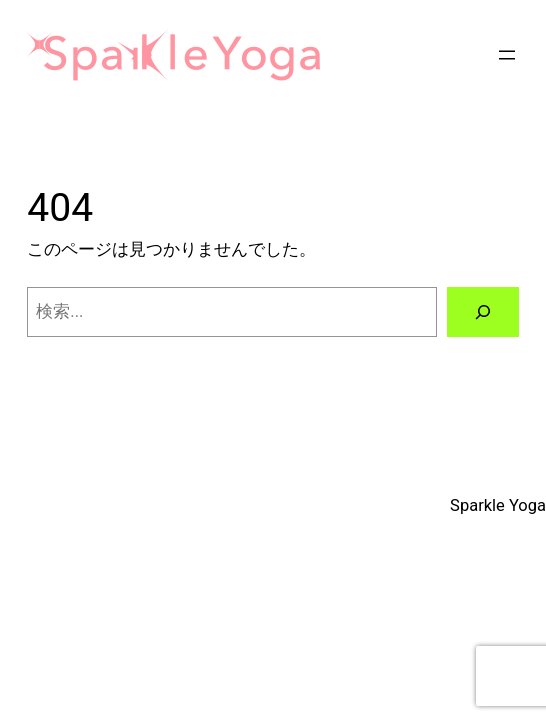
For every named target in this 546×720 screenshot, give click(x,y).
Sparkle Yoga (498, 505)
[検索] (483, 312)
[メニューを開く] (507, 55)
